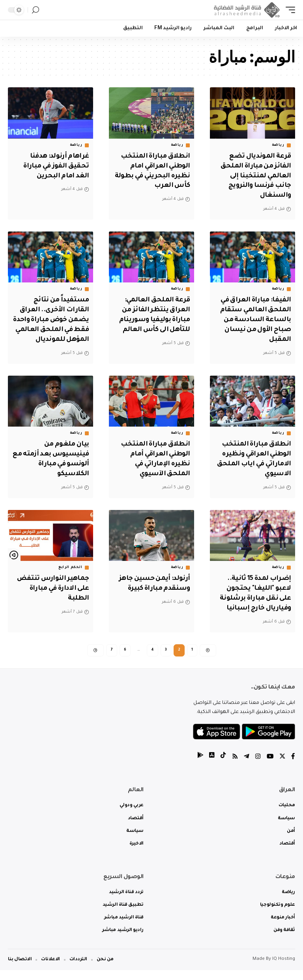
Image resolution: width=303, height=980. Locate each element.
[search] (36, 10)
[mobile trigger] (288, 10)
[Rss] (234, 767)
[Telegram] (246, 767)
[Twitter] (282, 767)
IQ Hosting (284, 969)
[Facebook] (293, 767)
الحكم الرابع (70, 576)
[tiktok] (222, 767)
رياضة (278, 145)
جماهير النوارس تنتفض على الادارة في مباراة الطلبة (52, 597)
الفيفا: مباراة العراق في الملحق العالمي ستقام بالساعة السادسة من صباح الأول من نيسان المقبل (254, 320)
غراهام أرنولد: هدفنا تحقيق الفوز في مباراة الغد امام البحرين (55, 166)
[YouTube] (269, 767)
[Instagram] (257, 767)
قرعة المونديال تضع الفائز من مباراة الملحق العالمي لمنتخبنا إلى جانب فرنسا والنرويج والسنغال (254, 176)
